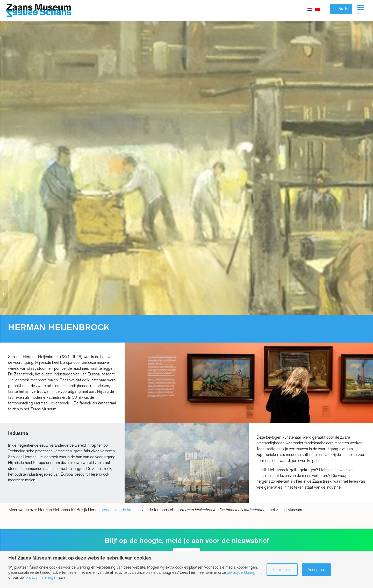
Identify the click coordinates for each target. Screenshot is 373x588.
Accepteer (316, 569)
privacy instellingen (42, 577)
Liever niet (282, 569)
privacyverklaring (241, 572)
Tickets (341, 9)
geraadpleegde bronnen (121, 510)
